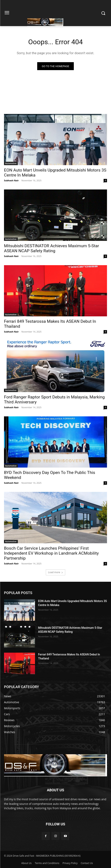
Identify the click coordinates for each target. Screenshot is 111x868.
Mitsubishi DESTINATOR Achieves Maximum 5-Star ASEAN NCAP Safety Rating (51, 248)
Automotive (11, 163)
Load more (55, 572)
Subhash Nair (11, 180)
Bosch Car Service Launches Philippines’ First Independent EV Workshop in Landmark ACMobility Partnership (51, 553)
